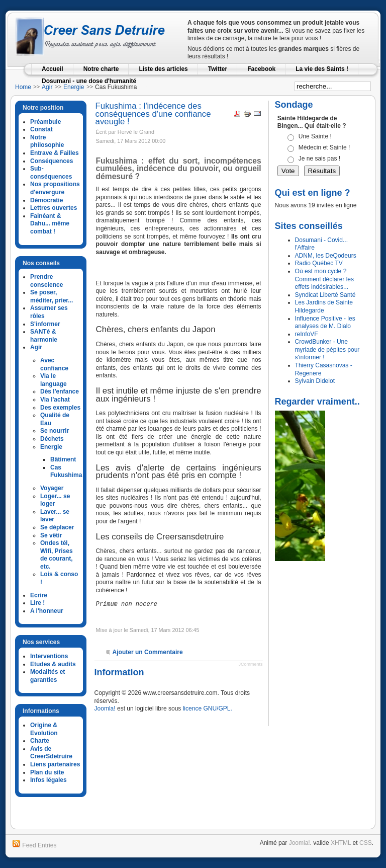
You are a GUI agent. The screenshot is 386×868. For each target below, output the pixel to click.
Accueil (53, 69)
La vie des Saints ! (322, 69)
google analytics (44, 808)
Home (23, 87)
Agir (47, 87)
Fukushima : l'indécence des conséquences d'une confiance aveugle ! (153, 114)
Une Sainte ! (315, 136)
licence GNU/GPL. (208, 708)
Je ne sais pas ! (319, 159)
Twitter (218, 69)
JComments (251, 664)
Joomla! (105, 708)
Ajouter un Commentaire (148, 652)
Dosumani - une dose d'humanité (89, 81)
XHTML (341, 843)
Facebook (261, 69)
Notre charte (101, 69)
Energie (74, 87)
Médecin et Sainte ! (324, 147)
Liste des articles (163, 69)
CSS (366, 843)
